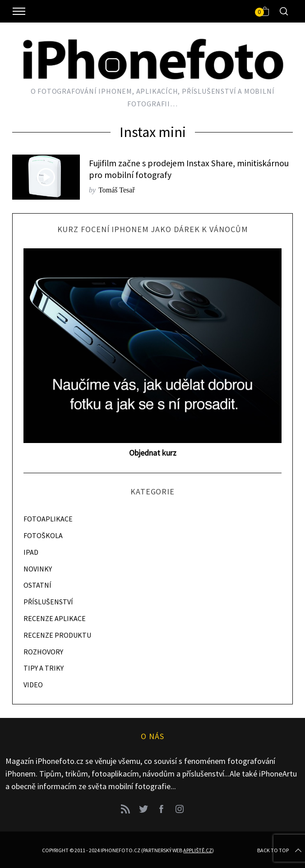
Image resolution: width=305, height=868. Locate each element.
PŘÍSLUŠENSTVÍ (48, 602)
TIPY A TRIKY (44, 668)
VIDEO (33, 685)
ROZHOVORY (43, 652)
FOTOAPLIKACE (48, 519)
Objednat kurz (153, 453)
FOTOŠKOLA (43, 535)
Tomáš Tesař (117, 190)
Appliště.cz (198, 850)
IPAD (31, 552)
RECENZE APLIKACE (55, 618)
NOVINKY (38, 569)
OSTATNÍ (37, 585)
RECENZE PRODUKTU (57, 635)
